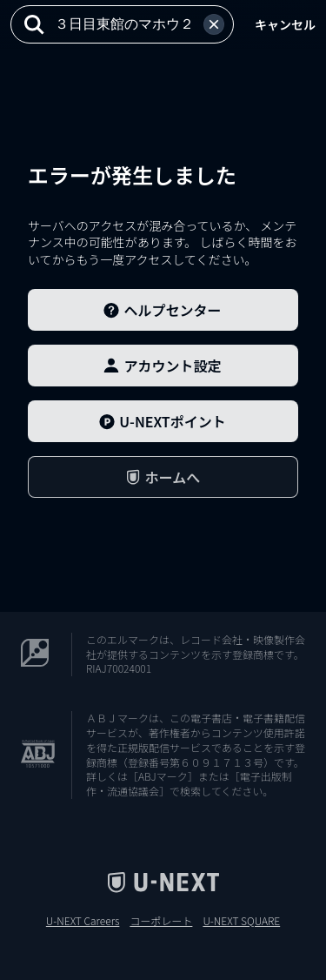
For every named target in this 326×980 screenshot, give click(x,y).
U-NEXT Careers (83, 921)
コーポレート (161, 921)
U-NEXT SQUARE (241, 921)
